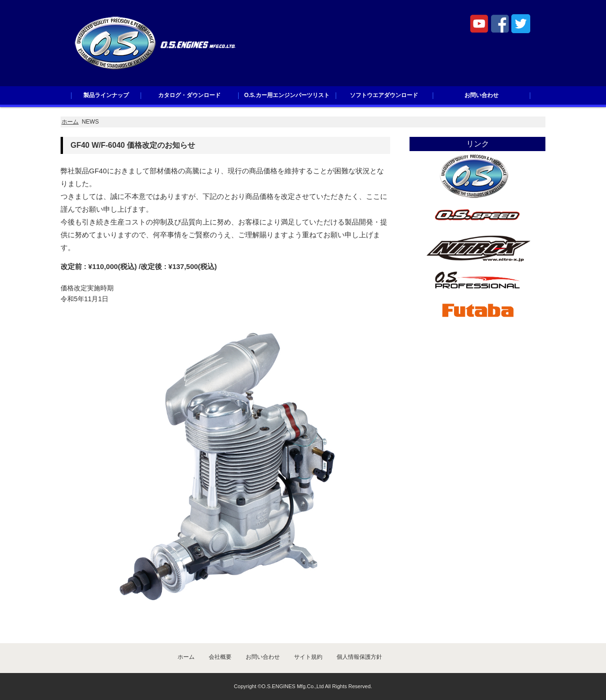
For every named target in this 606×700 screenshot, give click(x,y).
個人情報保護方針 (359, 657)
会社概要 (220, 657)
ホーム (70, 122)
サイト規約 (308, 657)
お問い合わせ (481, 95)
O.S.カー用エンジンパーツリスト (287, 95)
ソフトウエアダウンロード (384, 95)
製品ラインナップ (106, 95)
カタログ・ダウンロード (189, 95)
